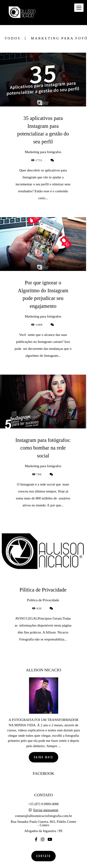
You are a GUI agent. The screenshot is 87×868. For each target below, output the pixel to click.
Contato (43, 846)
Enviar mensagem (46, 800)
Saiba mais (43, 747)
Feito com (43, 864)
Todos (13, 38)
